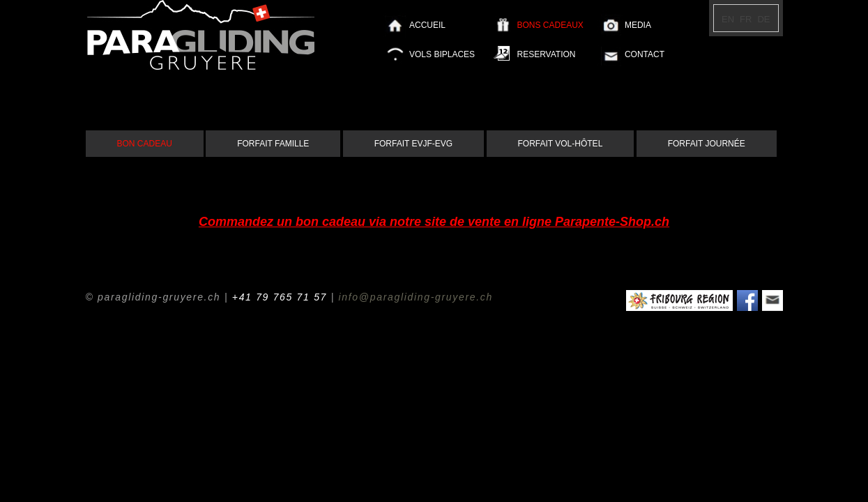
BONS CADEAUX (550, 25)
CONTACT (645, 54)
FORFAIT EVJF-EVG (413, 144)
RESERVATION (546, 54)
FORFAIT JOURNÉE (707, 144)
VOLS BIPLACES (442, 54)
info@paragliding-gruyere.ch (416, 297)
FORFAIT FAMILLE (273, 144)
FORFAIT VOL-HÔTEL (561, 144)
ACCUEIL (427, 25)
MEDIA (638, 25)
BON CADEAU (145, 144)
